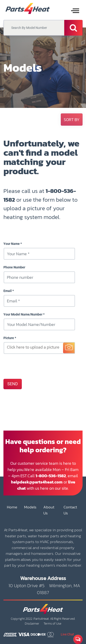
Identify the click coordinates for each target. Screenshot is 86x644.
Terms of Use (52, 624)
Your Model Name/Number (23, 314)
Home (12, 507)
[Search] (73, 28)
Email (8, 291)
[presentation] (38, 366)
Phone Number (14, 267)
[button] (72, 120)
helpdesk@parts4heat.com (37, 482)
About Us (49, 510)
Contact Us (70, 510)
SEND (13, 384)
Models (30, 507)
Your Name (12, 244)
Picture (9, 338)
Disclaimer (32, 624)
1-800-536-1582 (51, 476)
